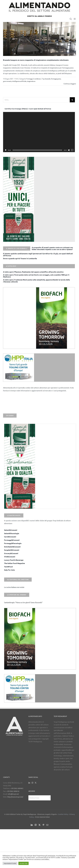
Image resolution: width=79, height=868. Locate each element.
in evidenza (37, 79)
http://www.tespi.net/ (15, 797)
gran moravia (7, 81)
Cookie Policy (63, 814)
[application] (39, 132)
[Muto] (69, 150)
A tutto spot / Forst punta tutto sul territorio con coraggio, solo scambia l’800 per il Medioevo (36, 276)
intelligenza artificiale (19, 81)
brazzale (48, 79)
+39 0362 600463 (17, 788)
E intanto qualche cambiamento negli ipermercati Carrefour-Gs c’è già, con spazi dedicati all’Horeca (38, 255)
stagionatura (31, 81)
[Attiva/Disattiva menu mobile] (75, 19)
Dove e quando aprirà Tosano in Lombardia (20, 258)
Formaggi (30, 79)
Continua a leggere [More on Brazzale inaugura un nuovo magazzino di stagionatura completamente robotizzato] (70, 84)
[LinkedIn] (29, 783)
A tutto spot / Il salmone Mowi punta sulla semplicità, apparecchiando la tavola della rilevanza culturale (36, 281)
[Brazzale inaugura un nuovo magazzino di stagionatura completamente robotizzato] (39, 39)
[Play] (6, 150)
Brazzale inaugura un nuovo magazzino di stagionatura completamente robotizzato (36, 60)
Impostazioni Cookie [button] (10, 863)
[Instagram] (32, 783)
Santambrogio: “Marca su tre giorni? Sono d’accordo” (23, 602)
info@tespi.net (13, 794)
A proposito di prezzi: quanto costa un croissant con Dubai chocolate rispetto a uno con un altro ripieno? (52, 248)
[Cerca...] (36, 100)
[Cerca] (72, 100)
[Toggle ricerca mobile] (71, 19)
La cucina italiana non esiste (14, 587)
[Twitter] (36, 783)
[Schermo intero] (72, 150)
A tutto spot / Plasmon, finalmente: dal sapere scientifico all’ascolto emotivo (33, 272)
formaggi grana (56, 79)
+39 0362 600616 (13, 791)
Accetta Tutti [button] (24, 863)
